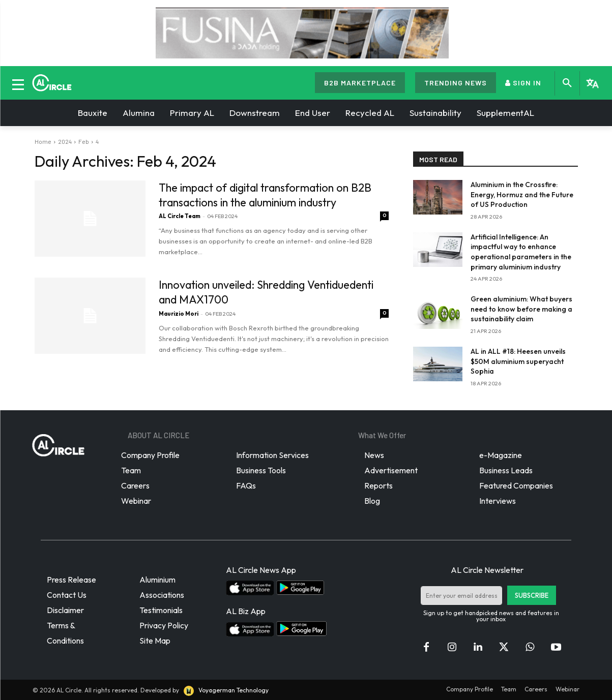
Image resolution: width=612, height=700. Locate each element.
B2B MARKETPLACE (360, 83)
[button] (567, 83)
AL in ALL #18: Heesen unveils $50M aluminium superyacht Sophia (518, 361)
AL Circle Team (180, 216)
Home (43, 141)
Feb (84, 141)
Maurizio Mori (179, 312)
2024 (65, 141)
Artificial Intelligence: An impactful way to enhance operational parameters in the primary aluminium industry (521, 252)
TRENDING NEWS (456, 83)
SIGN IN (523, 83)
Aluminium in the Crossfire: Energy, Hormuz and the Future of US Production (522, 194)
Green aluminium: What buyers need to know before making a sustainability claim (521, 309)
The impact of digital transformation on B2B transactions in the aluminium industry (269, 195)
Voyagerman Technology (225, 690)
